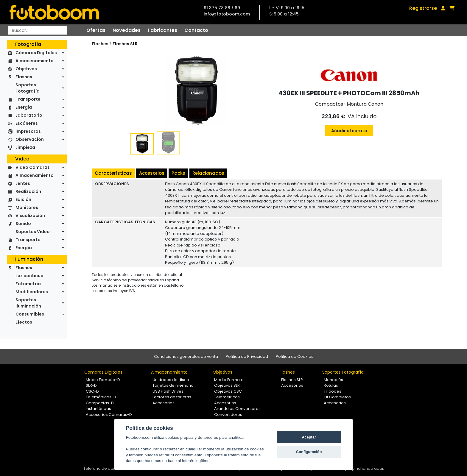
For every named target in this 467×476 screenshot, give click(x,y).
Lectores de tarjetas (172, 397)
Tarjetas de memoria (173, 385)
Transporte (28, 99)
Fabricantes (162, 30)
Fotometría (28, 284)
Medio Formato (229, 380)
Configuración (309, 452)
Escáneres (27, 123)
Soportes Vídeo (33, 232)
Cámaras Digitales (36, 53)
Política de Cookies (295, 356)
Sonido (23, 224)
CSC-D (92, 391)
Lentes (23, 183)
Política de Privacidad (247, 356)
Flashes (24, 77)
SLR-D (91, 385)
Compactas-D (100, 403)
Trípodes (333, 391)
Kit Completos (337, 397)
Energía (24, 107)
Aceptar (309, 437)
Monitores (27, 207)
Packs (178, 173)
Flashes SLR (125, 44)
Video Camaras (33, 167)
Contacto (196, 30)
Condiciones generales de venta (186, 356)
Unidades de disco (171, 380)
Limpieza (25, 147)
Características (113, 173)
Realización (28, 191)
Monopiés (333, 380)
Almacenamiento (35, 61)
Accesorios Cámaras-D (109, 415)
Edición (23, 199)
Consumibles (30, 314)
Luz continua (29, 276)
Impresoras (28, 131)
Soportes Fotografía (28, 88)
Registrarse (423, 8)
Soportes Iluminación (28, 303)
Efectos (24, 322)
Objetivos (26, 69)
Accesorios (152, 173)
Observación (30, 139)
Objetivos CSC (228, 391)
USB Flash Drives (168, 391)
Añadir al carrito (349, 131)
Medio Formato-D (103, 380)
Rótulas (331, 385)
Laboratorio (29, 115)
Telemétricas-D (101, 397)
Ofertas (96, 30)
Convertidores (228, 415)
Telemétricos (227, 397)
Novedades (127, 30)
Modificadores (32, 292)
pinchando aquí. (368, 468)
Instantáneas (98, 409)
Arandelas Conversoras (237, 409)
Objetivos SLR (227, 385)
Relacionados (208, 173)
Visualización (30, 216)
